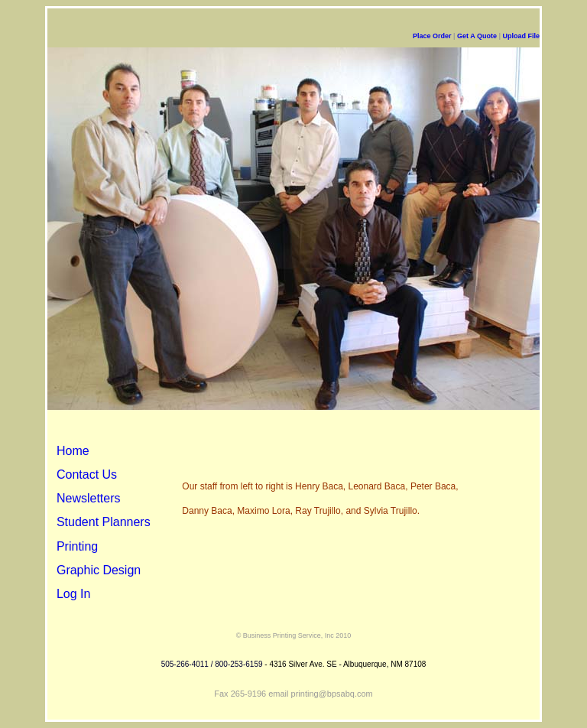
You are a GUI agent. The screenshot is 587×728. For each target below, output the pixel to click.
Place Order (433, 36)
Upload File (521, 36)
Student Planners (104, 522)
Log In (73, 594)
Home (73, 451)
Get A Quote (477, 36)
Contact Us (87, 474)
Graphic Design (99, 570)
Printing (77, 546)
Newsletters (89, 498)
